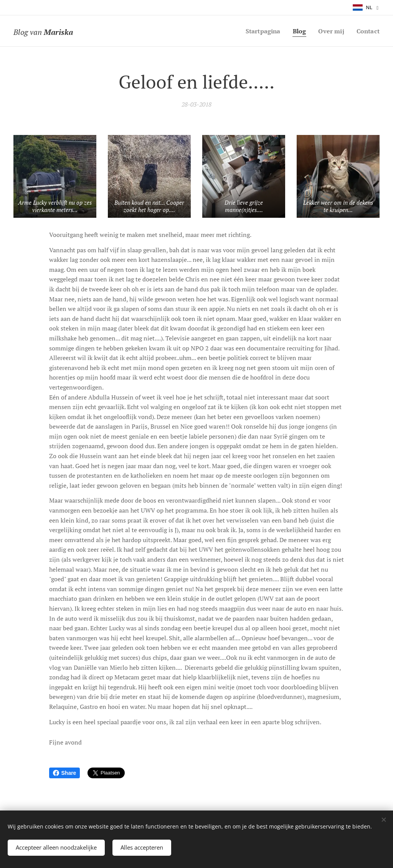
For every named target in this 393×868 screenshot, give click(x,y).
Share (65, 773)
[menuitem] (259, 31)
